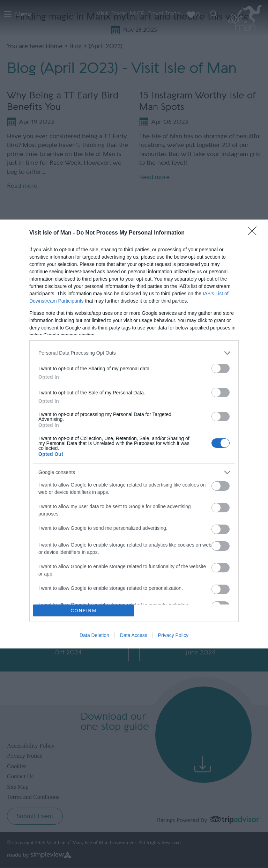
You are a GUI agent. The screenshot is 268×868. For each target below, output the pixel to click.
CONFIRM (84, 611)
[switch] (221, 368)
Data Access (134, 635)
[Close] (254, 233)
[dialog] (134, 434)
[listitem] (134, 353)
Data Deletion (94, 635)
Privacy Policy (173, 635)
